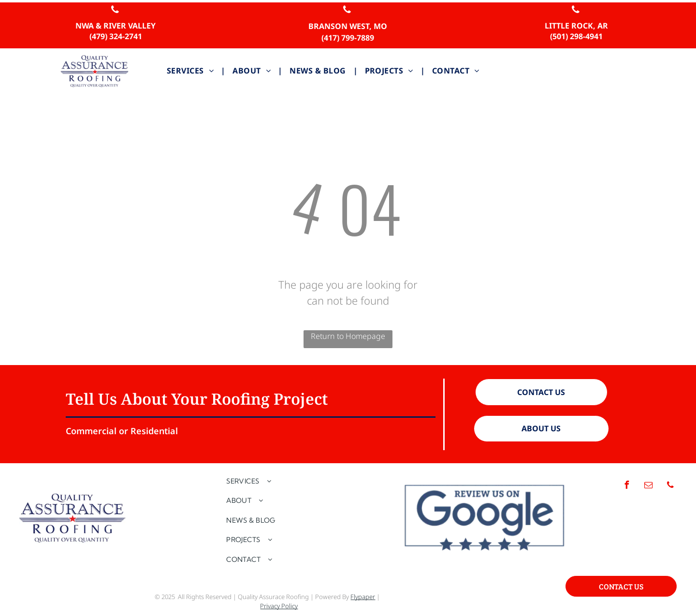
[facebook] (627, 486)
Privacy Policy (279, 606)
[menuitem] (192, 71)
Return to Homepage (348, 336)
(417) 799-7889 (348, 38)
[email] (649, 486)
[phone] (115, 11)
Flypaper (363, 597)
